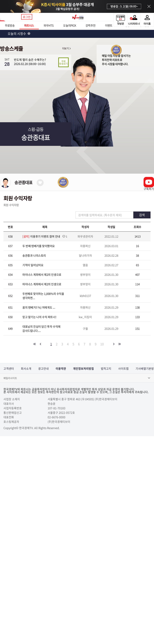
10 (102, 344)
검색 (142, 215)
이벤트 (109, 25)
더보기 (65, 48)
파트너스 (29, 25)
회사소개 (26, 368)
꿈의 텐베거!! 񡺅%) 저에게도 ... (39, 307)
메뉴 (16, 17)
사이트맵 (123, 368)
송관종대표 (23, 182)
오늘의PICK (70, 25)
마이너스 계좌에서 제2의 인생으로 (42, 275)
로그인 (27, 17)
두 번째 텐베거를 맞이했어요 (39, 246)
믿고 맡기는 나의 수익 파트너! (39, 317)
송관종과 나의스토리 (34, 255)
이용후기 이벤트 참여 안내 (45, 236)
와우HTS (49, 25)
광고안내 (43, 368)
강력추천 (90, 25)
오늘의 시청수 (19, 34)
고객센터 (9, 368)
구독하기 (149, 189)
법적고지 (106, 368)
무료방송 (10, 25)
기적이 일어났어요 (33, 265)
